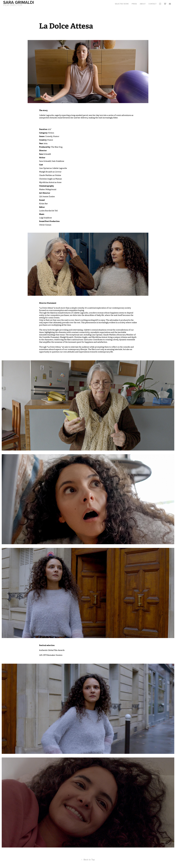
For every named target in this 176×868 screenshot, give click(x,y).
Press (134, 4)
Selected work (122, 4)
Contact (152, 4)
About (143, 4)
